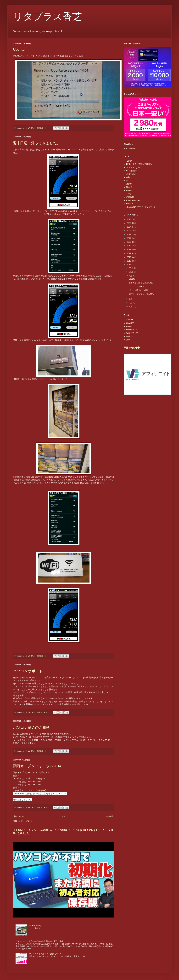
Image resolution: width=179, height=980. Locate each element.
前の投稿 (109, 816)
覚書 (128, 340)
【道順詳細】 (41, 790)
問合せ (129, 187)
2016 (129, 257)
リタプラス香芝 (48, 17)
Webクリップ (132, 333)
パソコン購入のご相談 (31, 728)
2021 (129, 238)
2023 (129, 231)
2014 (129, 265)
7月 (131, 303)
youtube (130, 336)
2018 (129, 250)
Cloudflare (131, 148)
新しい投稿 (19, 816)
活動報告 (130, 197)
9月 (131, 276)
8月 (131, 299)
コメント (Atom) (25, 821)
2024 (129, 227)
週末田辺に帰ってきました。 (37, 143)
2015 (129, 261)
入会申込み (131, 174)
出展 (41, 773)
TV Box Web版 (35, 926)
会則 (128, 177)
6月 (131, 306)
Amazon (130, 320)
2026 (129, 219)
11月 (131, 268)
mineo (129, 190)
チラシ (129, 194)
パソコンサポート (28, 671)
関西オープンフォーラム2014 (37, 766)
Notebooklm (131, 330)
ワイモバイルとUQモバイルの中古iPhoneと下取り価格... (40, 941)
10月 (131, 272)
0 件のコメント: (43, 128)
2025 (129, 223)
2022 (129, 234)
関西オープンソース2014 (25, 773)
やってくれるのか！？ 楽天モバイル (45, 954)
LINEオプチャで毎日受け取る (139, 164)
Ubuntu (19, 49)
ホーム (65, 816)
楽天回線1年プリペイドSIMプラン (141, 207)
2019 (129, 246)
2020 (129, 242)
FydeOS (130, 204)
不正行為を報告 (132, 348)
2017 (129, 253)
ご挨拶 (129, 161)
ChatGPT (130, 323)
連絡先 (129, 184)
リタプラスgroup (134, 167)
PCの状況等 (131, 171)
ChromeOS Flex (133, 200)
